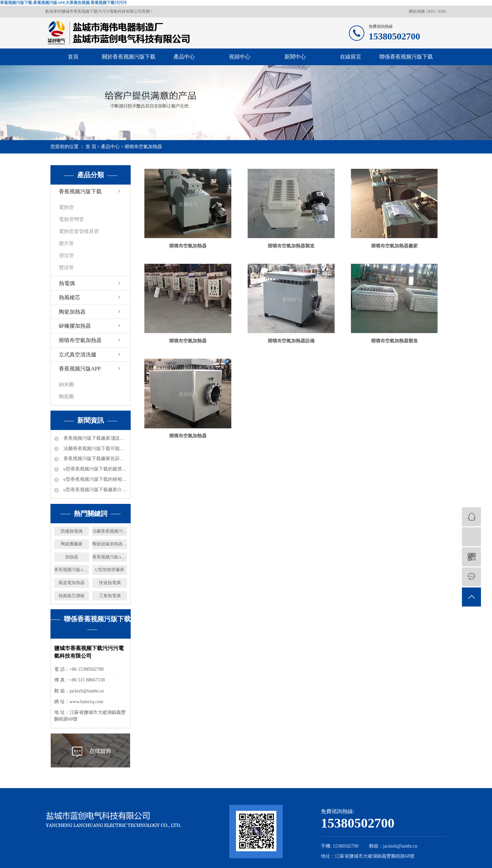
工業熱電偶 (110, 596)
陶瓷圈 (66, 397)
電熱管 (66, 207)
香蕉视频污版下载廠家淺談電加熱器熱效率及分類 (95, 438)
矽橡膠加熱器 (75, 326)
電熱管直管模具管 (79, 231)
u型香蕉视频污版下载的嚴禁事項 (95, 469)
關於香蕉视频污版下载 (129, 57)
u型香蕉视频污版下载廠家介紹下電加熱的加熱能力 (95, 490)
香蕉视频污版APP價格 (72, 570)
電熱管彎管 (71, 219)
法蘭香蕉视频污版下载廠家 (110, 531)
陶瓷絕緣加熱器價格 (110, 544)
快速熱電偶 (110, 583)
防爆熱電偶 (72, 531)
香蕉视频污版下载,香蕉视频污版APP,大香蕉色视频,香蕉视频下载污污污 (63, 3)
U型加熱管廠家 (109, 570)
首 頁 (91, 147)
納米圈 (66, 385)
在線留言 (351, 57)
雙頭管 (66, 267)
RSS (431, 11)
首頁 (73, 57)
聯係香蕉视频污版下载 (406, 57)
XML (442, 11)
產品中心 (184, 57)
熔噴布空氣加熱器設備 (291, 341)
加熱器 (72, 557)
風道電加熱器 (72, 583)
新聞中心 (295, 57)
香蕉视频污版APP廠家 (110, 557)
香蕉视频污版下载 (80, 191)
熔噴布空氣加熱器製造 (291, 246)
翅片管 (66, 243)
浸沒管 (66, 255)
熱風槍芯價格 (72, 596)
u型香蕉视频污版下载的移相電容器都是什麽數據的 (95, 479)
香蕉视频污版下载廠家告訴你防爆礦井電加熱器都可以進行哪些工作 (95, 459)
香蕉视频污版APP (80, 369)
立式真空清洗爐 (78, 355)
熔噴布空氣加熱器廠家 (394, 246)
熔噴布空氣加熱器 (143, 147)
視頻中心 (240, 57)
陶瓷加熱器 (72, 312)
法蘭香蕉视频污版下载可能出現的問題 (95, 449)
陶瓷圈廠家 (72, 544)
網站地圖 (417, 11)
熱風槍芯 (70, 297)
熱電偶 (67, 283)
